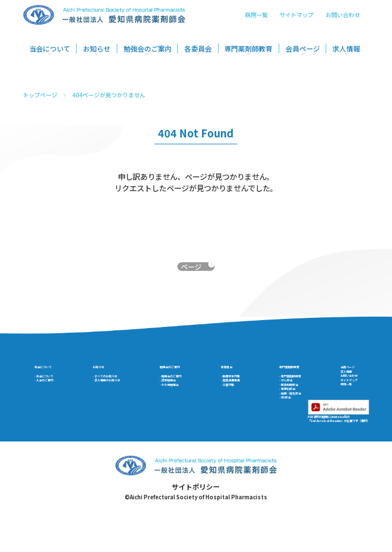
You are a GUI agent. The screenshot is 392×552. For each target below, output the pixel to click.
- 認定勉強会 (173, 402)
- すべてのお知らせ (112, 393)
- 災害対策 (226, 411)
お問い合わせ (343, 21)
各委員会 (198, 55)
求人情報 (346, 55)
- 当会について (55, 393)
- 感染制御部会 (283, 411)
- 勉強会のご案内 (179, 393)
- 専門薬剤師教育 (286, 393)
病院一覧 (256, 21)
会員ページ (303, 55)
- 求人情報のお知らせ (115, 402)
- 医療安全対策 (232, 393)
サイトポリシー (196, 531)
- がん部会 (277, 402)
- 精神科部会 (280, 420)
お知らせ (97, 55)
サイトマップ (296, 21)
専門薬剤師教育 (248, 55)
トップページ (40, 95)
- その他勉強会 (176, 411)
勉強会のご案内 (148, 55)
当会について (50, 55)
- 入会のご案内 (55, 402)
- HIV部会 (276, 438)
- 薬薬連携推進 (232, 402)
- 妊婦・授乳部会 (286, 429)
